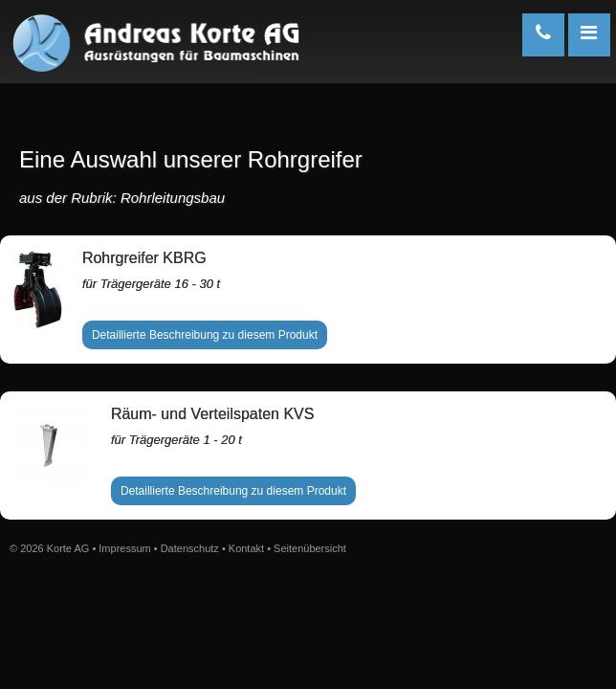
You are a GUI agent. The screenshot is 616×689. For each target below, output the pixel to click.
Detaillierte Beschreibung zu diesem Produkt (205, 335)
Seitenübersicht (310, 548)
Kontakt (246, 548)
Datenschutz (190, 548)
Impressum (124, 548)
